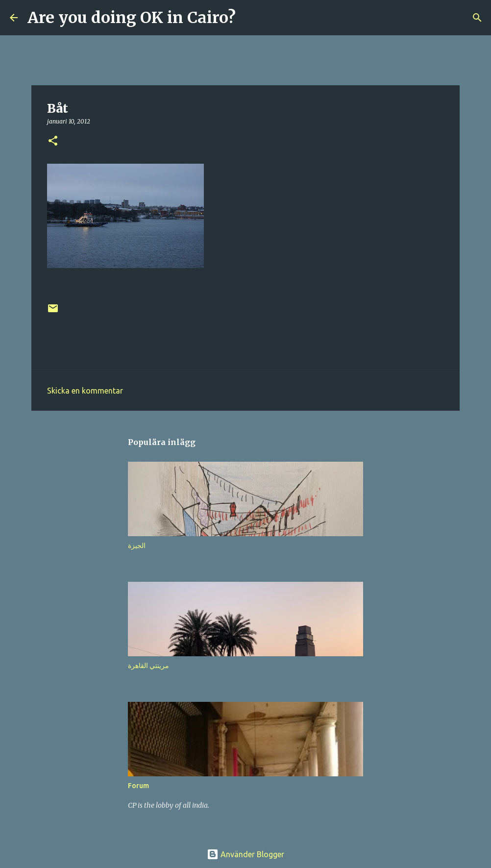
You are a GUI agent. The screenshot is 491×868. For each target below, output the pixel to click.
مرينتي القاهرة (148, 666)
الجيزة (137, 546)
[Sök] (249, 18)
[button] (53, 141)
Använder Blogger (245, 854)
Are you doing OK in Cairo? (132, 18)
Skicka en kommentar (85, 391)
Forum (138, 786)
